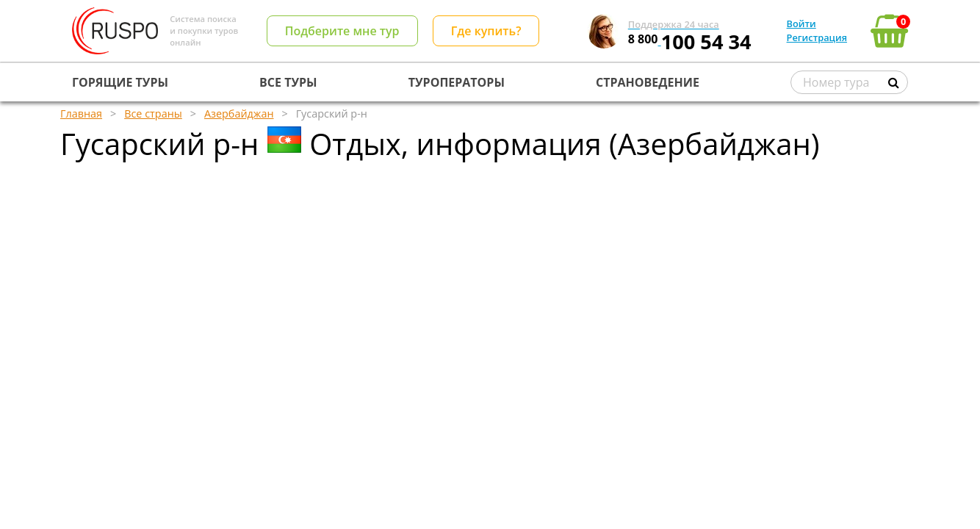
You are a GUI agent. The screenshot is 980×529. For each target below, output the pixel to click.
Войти (801, 24)
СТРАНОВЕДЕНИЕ (648, 82)
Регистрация (817, 37)
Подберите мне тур (342, 31)
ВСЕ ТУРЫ (288, 82)
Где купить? (486, 31)
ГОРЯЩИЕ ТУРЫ (120, 82)
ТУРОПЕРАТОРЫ (457, 82)
